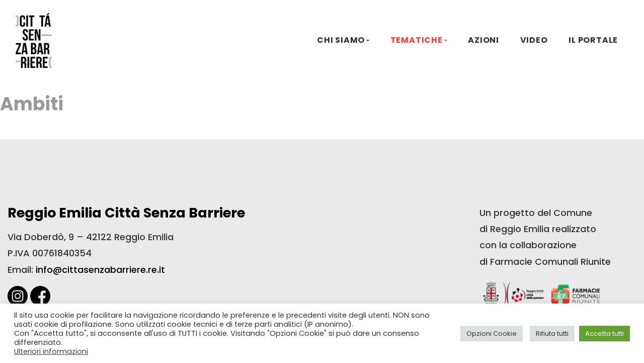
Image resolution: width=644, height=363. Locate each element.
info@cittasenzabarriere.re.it (100, 270)
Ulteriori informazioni (51, 351)
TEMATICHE (417, 40)
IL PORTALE (593, 40)
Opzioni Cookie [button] (492, 334)
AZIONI (484, 40)
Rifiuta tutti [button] (552, 334)
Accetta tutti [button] (605, 334)
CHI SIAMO (341, 40)
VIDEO (534, 40)
